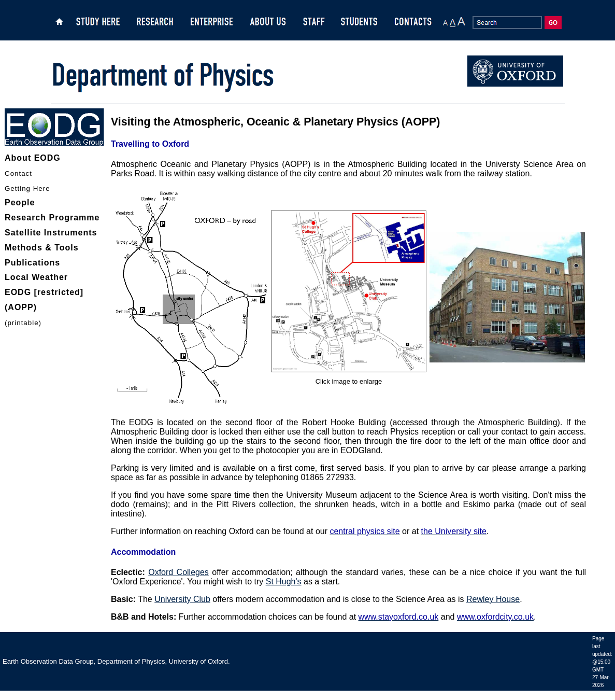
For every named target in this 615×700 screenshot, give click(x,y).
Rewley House (493, 599)
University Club (182, 599)
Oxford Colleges (178, 572)
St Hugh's (284, 582)
